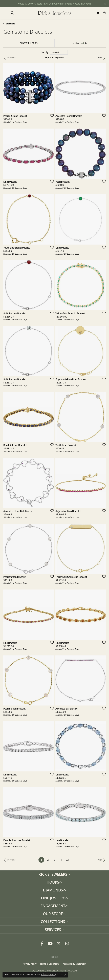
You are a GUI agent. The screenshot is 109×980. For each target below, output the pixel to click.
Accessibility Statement (74, 964)
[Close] (105, 4)
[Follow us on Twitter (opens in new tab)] (59, 944)
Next (100, 58)
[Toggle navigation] (5, 13)
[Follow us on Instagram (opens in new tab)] (67, 944)
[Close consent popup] (65, 975)
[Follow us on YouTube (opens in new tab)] (50, 944)
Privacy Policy (30, 964)
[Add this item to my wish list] (51, 115)
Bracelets (10, 24)
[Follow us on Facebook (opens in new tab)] (42, 944)
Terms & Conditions (50, 964)
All (68, 860)
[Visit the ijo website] (55, 957)
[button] (12, 13)
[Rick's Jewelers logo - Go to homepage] (55, 13)
